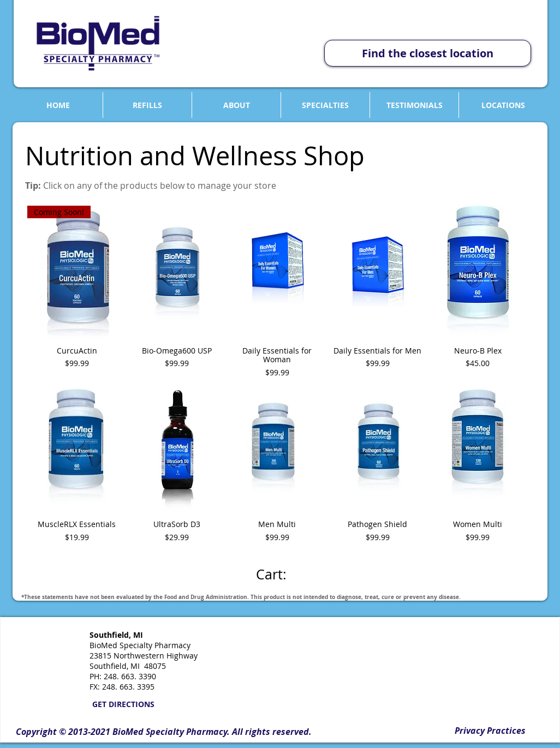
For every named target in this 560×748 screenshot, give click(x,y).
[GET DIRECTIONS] (123, 705)
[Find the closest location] (428, 53)
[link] (280, 575)
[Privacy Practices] (490, 731)
